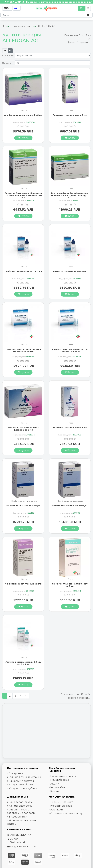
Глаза (24, 110)
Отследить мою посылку (66, 813)
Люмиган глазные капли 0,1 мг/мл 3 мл (70, 585)
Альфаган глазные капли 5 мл (70, 115)
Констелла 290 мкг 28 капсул (23, 506)
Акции (55, 784)
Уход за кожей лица (22, 785)
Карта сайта (58, 787)
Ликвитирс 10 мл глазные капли (23, 584)
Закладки (57, 810)
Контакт (55, 791)
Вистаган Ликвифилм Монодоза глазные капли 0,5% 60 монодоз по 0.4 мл (70, 195)
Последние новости (63, 776)
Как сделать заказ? (21, 802)
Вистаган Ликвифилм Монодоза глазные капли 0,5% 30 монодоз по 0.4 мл (23, 195)
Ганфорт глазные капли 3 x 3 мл (23, 271)
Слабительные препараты (24, 501)
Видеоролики (18, 817)
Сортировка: (8, 55)
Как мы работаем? (20, 806)
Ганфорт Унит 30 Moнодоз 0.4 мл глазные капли (23, 351)
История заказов (61, 806)
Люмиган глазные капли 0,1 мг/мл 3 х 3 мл (23, 663)
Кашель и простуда (21, 781)
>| (26, 696)
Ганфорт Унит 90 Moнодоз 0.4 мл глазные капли (70, 351)
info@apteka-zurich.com (23, 847)
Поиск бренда (60, 780)
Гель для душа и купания (25, 777)
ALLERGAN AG (47, 26)
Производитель (21, 26)
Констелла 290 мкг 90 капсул (70, 506)
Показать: (7, 63)
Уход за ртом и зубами (23, 788)
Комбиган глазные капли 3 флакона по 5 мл (23, 429)
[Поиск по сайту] (88, 15)
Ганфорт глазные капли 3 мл (70, 271)
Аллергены (16, 773)
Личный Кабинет (62, 802)
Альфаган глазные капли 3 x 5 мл (23, 115)
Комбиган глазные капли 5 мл (70, 427)
